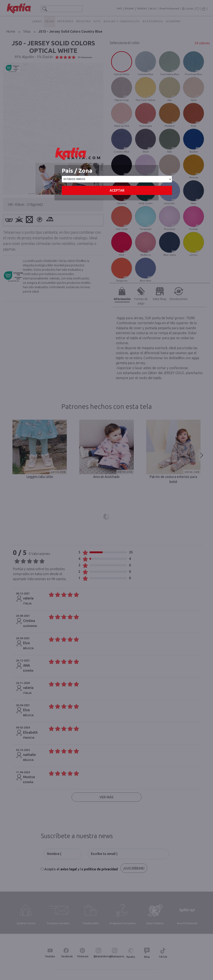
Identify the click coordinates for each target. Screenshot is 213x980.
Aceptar (117, 190)
